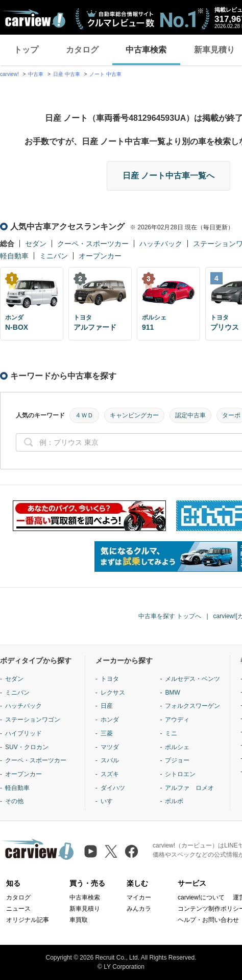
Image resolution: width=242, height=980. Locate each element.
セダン (36, 244)
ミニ (171, 733)
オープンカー (100, 256)
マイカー (139, 897)
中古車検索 (146, 50)
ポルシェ (177, 747)
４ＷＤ (84, 415)
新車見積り (85, 909)
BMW (172, 693)
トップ (26, 50)
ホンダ (110, 720)
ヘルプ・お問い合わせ (208, 920)
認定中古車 (190, 415)
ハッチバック (161, 244)
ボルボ (174, 801)
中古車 (36, 74)
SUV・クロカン (27, 747)
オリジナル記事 (28, 920)
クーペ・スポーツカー (93, 244)
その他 (14, 801)
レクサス (113, 693)
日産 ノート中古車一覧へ (168, 176)
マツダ (110, 747)
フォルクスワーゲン (192, 706)
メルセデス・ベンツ (192, 679)
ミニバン (54, 256)
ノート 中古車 (105, 74)
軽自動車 (14, 256)
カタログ (82, 50)
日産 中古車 (67, 74)
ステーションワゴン (33, 720)
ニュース (18, 909)
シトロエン (180, 774)
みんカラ (139, 909)
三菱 (107, 733)
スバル (110, 760)
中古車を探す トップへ (170, 616)
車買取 (79, 920)
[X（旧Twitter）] (111, 851)
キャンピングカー (134, 415)
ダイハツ (113, 788)
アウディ (177, 720)
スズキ (110, 774)
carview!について (201, 897)
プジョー (177, 760)
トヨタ (110, 679)
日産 (107, 706)
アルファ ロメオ (189, 788)
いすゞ (110, 801)
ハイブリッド (23, 733)
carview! (9, 74)
